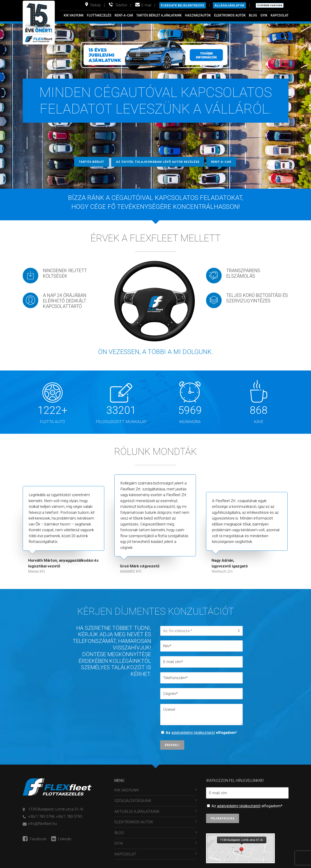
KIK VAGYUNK (74, 15)
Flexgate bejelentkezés (183, 5)
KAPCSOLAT (280, 15)
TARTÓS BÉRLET (92, 162)
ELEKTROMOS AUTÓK (230, 15)
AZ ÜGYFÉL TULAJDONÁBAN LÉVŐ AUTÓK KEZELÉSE (158, 162)
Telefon (121, 5)
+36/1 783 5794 (41, 816)
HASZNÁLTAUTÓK (198, 15)
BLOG (253, 15)
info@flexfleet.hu (43, 824)
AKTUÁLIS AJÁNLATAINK (137, 811)
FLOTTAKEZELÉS (99, 15)
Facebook (35, 839)
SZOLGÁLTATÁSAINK (133, 801)
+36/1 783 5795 (69, 816)
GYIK (264, 15)
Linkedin (61, 839)
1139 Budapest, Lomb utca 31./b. (56, 809)
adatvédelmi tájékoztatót (193, 733)
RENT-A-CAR (124, 15)
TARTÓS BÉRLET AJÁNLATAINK (159, 15)
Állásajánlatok (229, 5)
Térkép (95, 5)
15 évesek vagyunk (270, 6)
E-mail (146, 5)
